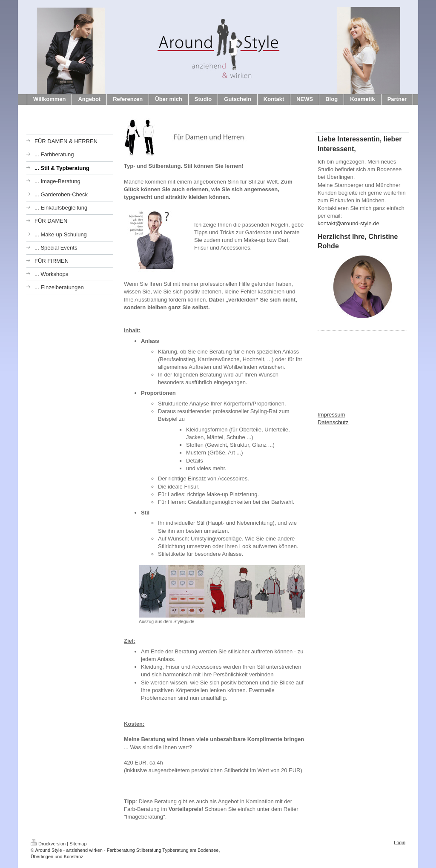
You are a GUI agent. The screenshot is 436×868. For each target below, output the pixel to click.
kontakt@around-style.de (349, 223)
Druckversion (48, 844)
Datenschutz (333, 422)
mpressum (332, 415)
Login (400, 842)
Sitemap (78, 844)
